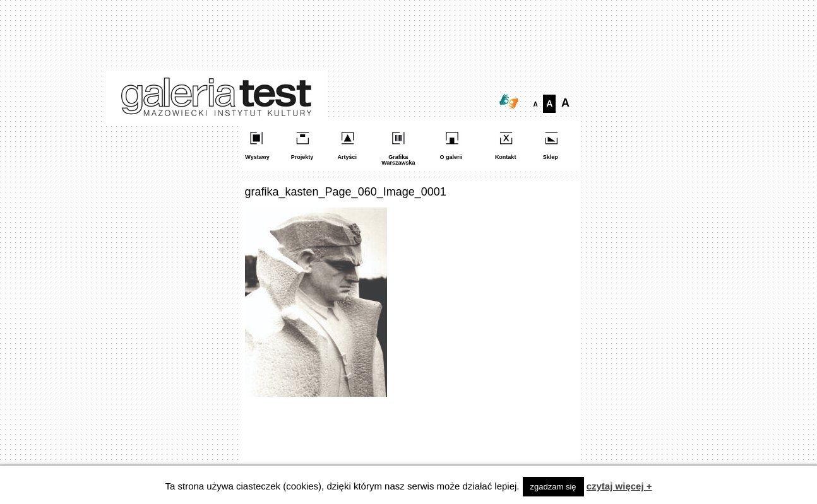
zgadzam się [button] (553, 487)
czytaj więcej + (619, 486)
